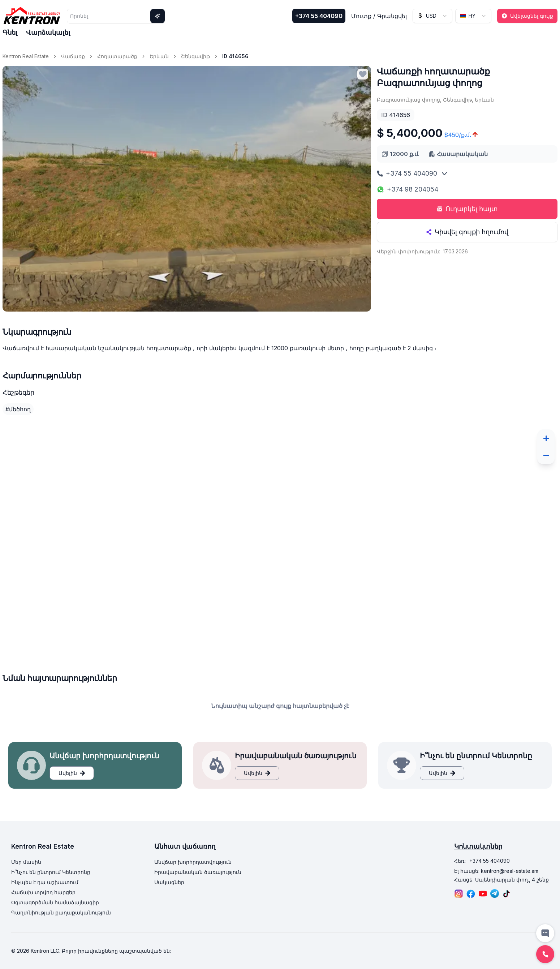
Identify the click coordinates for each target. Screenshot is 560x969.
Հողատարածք (117, 56)
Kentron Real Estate (26, 56)
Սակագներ (169, 882)
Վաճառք (73, 56)
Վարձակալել (48, 32)
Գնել (10, 32)
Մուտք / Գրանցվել (379, 16)
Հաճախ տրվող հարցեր (43, 892)
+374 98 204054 (408, 189)
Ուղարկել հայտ (467, 209)
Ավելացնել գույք (527, 16)
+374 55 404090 (319, 16)
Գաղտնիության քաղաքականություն (61, 912)
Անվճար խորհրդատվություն (193, 862)
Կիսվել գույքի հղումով (467, 232)
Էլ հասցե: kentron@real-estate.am (496, 871)
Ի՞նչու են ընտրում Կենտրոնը (51, 872)
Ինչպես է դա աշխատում (45, 882)
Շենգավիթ (195, 56)
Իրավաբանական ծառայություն (198, 872)
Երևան (159, 56)
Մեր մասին (26, 862)
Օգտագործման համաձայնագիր (55, 902)
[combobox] (432, 16)
